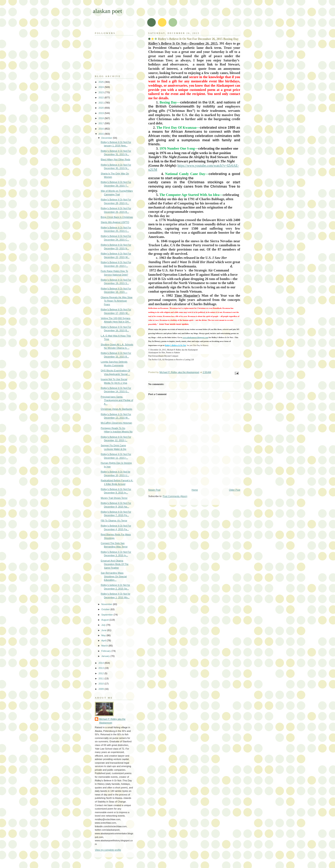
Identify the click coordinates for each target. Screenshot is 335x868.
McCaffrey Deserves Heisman (117, 423)
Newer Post (154, 490)
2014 (101, 663)
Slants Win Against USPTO (115, 222)
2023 (101, 92)
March (105, 646)
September (107, 615)
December (107, 138)
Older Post (235, 490)
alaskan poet (107, 11)
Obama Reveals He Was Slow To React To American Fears (117, 301)
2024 (101, 87)
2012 (101, 673)
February (106, 651)
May (104, 635)
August (105, 620)
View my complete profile (108, 850)
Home (195, 490)
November (107, 604)
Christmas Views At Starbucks (117, 409)
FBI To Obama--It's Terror (114, 521)
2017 (101, 123)
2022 (101, 98)
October (106, 609)
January (106, 656)
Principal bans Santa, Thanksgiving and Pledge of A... (117, 400)
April (104, 640)
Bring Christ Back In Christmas (117, 217)
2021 (101, 103)
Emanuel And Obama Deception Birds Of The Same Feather (115, 564)
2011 (101, 678)
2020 (101, 108)
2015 (101, 134)
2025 (101, 82)
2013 (101, 668)
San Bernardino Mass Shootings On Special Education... (114, 576)
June (104, 630)
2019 (101, 113)
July (104, 625)
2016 (101, 129)
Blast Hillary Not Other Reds (116, 159)
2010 (101, 684)
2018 (101, 118)
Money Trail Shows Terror (114, 498)
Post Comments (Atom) (175, 496)
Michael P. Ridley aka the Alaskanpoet (112, 721)
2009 (101, 689)
